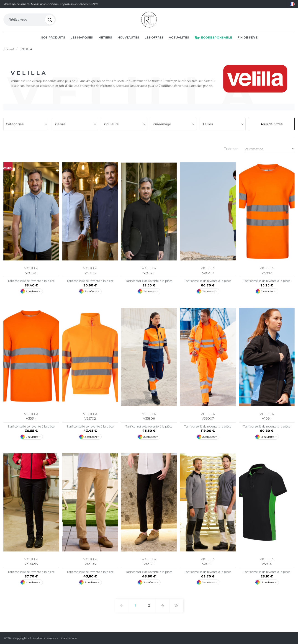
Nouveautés (128, 39)
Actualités (179, 39)
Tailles (208, 126)
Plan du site (69, 638)
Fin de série (248, 39)
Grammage (163, 126)
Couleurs (112, 126)
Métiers (105, 39)
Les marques (82, 39)
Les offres (154, 39)
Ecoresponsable (213, 39)
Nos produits (53, 39)
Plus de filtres (272, 126)
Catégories (15, 126)
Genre (61, 126)
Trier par (231, 151)
